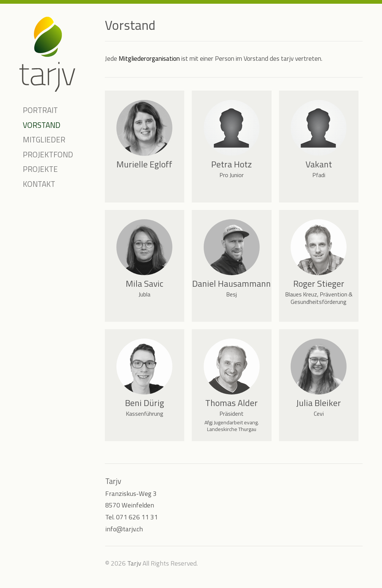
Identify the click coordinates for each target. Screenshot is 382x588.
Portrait (40, 110)
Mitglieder (44, 139)
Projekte (40, 169)
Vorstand (42, 125)
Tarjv (134, 563)
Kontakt (39, 184)
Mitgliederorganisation (149, 58)
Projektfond (48, 154)
